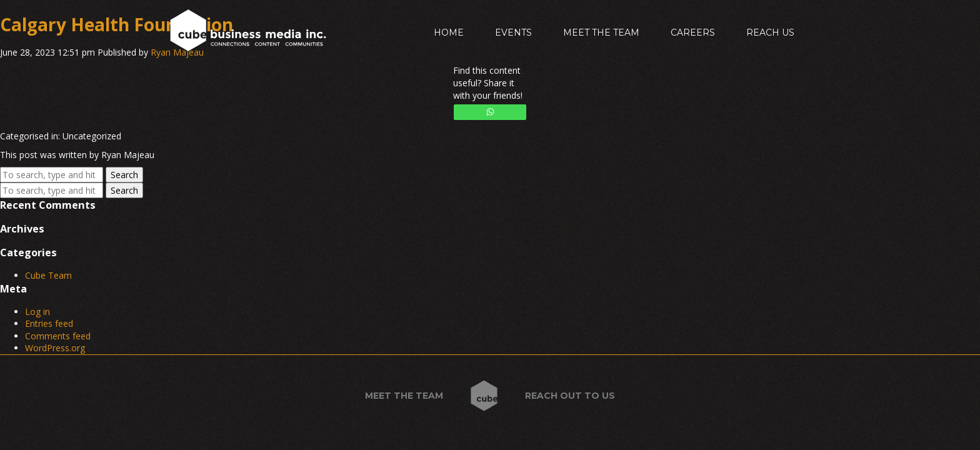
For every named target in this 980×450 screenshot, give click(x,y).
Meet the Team (601, 32)
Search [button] (124, 175)
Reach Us (770, 32)
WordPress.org (55, 348)
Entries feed (49, 323)
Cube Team (48, 275)
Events (513, 32)
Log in (37, 312)
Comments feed (58, 336)
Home (449, 32)
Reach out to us (570, 396)
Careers (693, 32)
